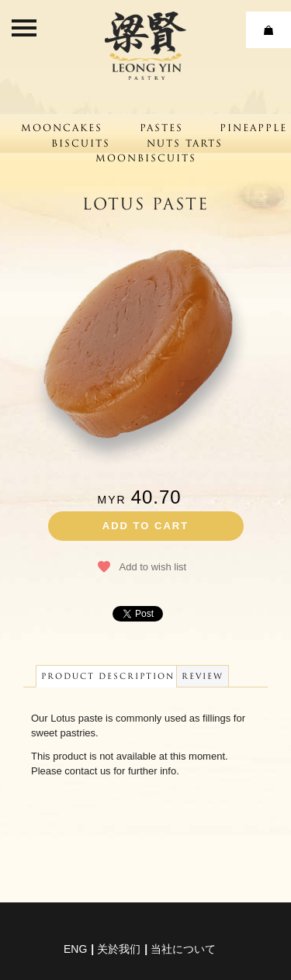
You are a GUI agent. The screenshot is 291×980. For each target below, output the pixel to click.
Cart (268, 30)
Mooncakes (62, 128)
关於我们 (119, 949)
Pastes (161, 128)
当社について (183, 949)
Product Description (108, 676)
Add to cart (145, 526)
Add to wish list (153, 567)
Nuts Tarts (185, 143)
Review (203, 676)
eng (75, 949)
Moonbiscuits (146, 158)
